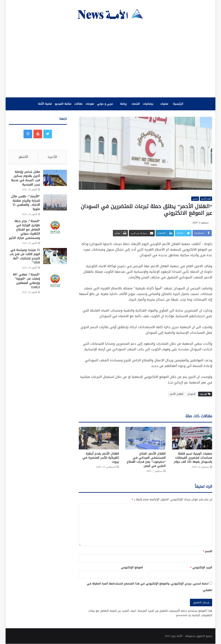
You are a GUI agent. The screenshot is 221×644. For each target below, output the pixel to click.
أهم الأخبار (205, 199)
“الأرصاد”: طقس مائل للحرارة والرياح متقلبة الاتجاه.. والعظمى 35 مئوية (26, 204)
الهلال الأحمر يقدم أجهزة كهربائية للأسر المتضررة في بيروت (101, 458)
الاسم (208, 551)
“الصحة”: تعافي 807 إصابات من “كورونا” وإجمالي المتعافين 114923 (26, 282)
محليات (164, 104)
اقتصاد (136, 104)
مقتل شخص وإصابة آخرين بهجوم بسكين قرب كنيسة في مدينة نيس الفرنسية (25, 179)
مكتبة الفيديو (63, 104)
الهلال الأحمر (177, 394)
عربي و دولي (105, 104)
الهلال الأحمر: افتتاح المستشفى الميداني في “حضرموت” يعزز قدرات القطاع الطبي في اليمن (146, 460)
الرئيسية (178, 104)
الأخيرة (52, 157)
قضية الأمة (45, 104)
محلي (193, 199)
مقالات (78, 104)
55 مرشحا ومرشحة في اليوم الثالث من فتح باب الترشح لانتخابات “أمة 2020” (25, 257)
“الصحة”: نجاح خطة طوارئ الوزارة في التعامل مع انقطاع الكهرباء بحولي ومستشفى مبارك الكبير (24, 230)
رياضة (123, 104)
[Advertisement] (110, 59)
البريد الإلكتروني (201, 568)
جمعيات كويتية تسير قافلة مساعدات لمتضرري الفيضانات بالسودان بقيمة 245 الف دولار (193, 458)
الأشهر (23, 157)
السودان (191, 394)
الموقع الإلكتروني (132, 568)
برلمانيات (148, 104)
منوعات (90, 104)
